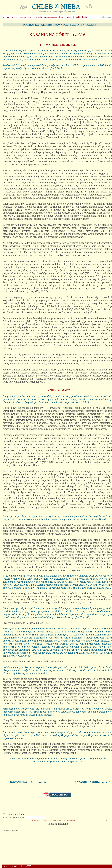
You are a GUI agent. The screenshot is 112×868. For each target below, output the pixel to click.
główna (6, 17)
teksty (31, 17)
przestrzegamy (50, 17)
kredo (14, 17)
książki (39, 17)
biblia (85, 17)
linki (61, 17)
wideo (68, 17)
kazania (22, 17)
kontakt (77, 17)
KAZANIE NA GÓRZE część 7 (92, 782)
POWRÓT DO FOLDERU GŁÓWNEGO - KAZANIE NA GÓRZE (60, 25)
